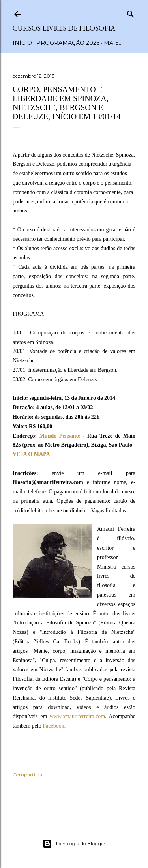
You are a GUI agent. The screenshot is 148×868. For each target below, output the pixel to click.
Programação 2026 (68, 43)
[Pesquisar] (131, 12)
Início (22, 43)
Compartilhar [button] (28, 775)
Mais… (113, 43)
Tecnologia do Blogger (74, 844)
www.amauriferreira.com (78, 716)
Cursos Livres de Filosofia (64, 28)
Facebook (53, 726)
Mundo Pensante (60, 436)
